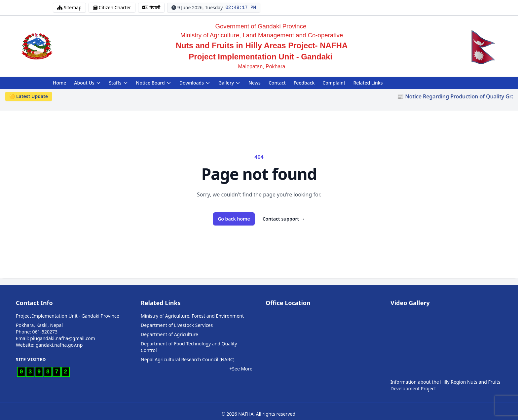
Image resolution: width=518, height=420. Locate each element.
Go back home (234, 219)
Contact (277, 83)
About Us (87, 83)
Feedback (304, 83)
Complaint (334, 83)
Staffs (119, 83)
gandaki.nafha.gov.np (59, 345)
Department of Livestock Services (177, 325)
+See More (241, 369)
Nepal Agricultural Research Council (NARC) (188, 359)
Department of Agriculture (169, 334)
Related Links (368, 83)
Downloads (195, 83)
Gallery (229, 83)
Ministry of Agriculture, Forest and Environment (192, 316)
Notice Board (154, 83)
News (255, 83)
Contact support (284, 219)
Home (59, 83)
